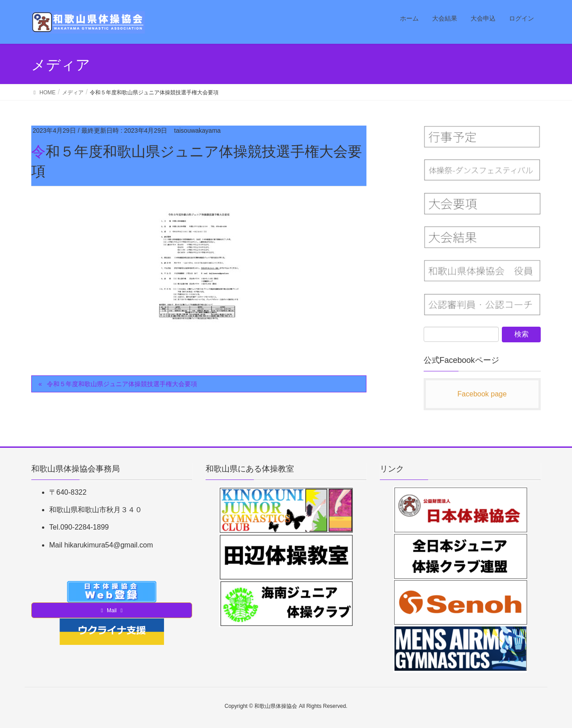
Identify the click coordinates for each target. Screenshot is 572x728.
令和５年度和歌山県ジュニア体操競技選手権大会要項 (122, 384)
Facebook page (482, 394)
